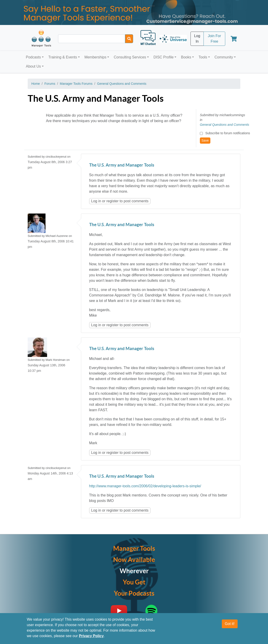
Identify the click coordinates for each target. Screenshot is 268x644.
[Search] (129, 39)
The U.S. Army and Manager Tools (122, 165)
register (112, 201)
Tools (203, 57)
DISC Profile (163, 57)
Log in (96, 201)
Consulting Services (130, 57)
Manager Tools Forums (76, 84)
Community (224, 57)
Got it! (230, 624)
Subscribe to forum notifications (228, 133)
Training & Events (63, 57)
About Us (33, 66)
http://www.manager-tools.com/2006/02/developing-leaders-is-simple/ (145, 486)
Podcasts (33, 57)
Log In (197, 39)
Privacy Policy (91, 636)
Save (205, 140)
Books (186, 57)
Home (36, 84)
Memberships (95, 57)
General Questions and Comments (122, 84)
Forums (50, 84)
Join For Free (214, 39)
